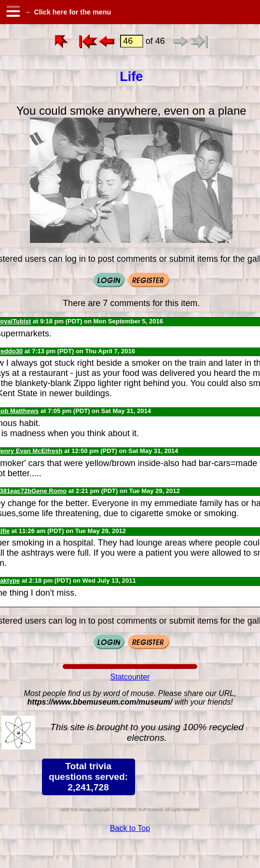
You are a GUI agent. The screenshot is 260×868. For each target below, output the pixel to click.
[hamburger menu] (13, 12)
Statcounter (130, 677)
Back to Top (130, 828)
